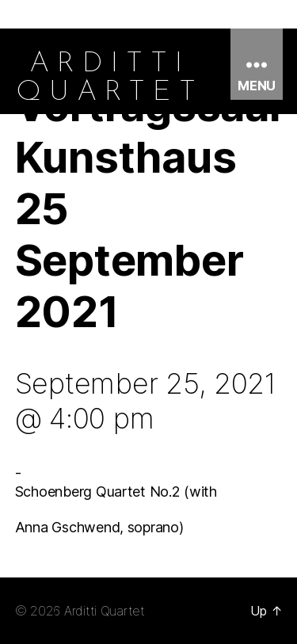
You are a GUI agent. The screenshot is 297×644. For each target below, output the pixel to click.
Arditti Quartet (105, 611)
